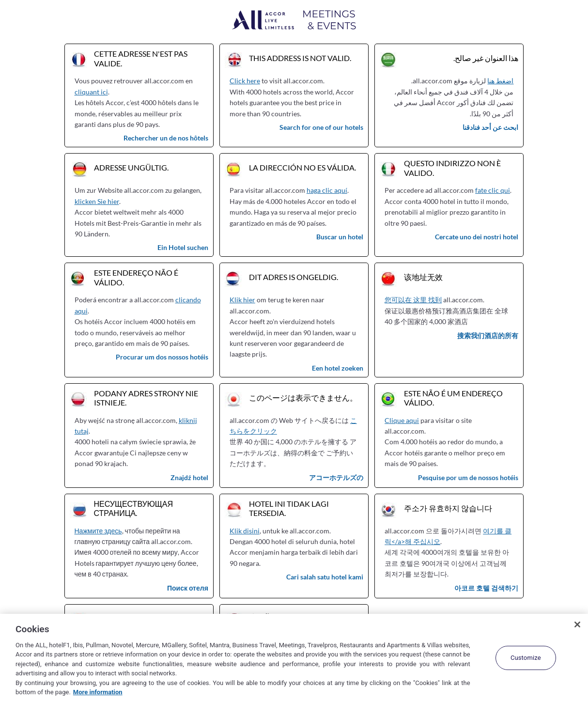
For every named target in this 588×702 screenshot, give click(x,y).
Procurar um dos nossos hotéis (162, 357)
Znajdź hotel (189, 477)
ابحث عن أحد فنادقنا (490, 127)
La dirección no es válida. (302, 167)
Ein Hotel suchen (183, 247)
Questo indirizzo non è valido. (452, 168)
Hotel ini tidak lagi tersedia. (289, 508)
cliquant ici (91, 92)
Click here (245, 81)
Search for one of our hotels (321, 127)
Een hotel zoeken (338, 368)
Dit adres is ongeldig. (294, 277)
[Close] (577, 624)
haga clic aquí (327, 190)
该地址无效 (423, 277)
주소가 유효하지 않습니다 (448, 508)
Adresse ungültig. (131, 167)
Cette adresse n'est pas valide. (141, 58)
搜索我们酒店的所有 (488, 335)
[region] (294, 658)
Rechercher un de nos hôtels (166, 138)
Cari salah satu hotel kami (325, 577)
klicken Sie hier (97, 201)
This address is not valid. (300, 58)
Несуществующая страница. (134, 508)
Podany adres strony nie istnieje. (146, 398)
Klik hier (242, 300)
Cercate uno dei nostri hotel (477, 237)
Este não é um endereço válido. (453, 398)
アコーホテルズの (336, 477)
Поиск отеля (188, 588)
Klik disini (245, 531)
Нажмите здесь (98, 531)
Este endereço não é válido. (136, 277)
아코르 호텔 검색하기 (486, 588)
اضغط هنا (500, 81)
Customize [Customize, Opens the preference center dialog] (526, 658)
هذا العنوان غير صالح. (486, 58)
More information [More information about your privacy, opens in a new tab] (98, 692)
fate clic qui (493, 190)
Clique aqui (402, 420)
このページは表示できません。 (303, 398)
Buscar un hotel (340, 237)
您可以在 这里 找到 (413, 300)
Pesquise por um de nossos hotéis (468, 477)
